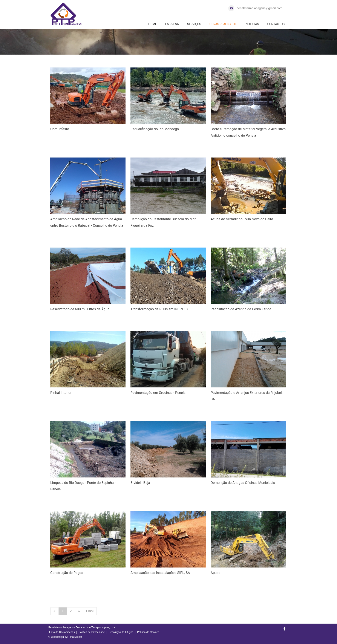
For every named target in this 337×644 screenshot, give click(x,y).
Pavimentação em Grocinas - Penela (158, 393)
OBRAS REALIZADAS (223, 24)
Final (90, 611)
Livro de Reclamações (62, 632)
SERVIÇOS (194, 24)
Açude (215, 573)
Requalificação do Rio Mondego (155, 129)
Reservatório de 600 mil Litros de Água (80, 309)
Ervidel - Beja (140, 483)
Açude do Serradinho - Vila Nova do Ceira (242, 219)
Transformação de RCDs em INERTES (159, 309)
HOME (153, 24)
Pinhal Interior (61, 393)
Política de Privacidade (92, 632)
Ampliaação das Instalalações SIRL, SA (160, 573)
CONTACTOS (276, 24)
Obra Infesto (60, 129)
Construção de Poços (67, 573)
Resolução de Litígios (121, 632)
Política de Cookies (148, 632)
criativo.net (76, 637)
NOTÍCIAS (252, 24)
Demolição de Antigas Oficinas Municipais (243, 483)
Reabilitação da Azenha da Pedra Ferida (241, 309)
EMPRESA (172, 24)
